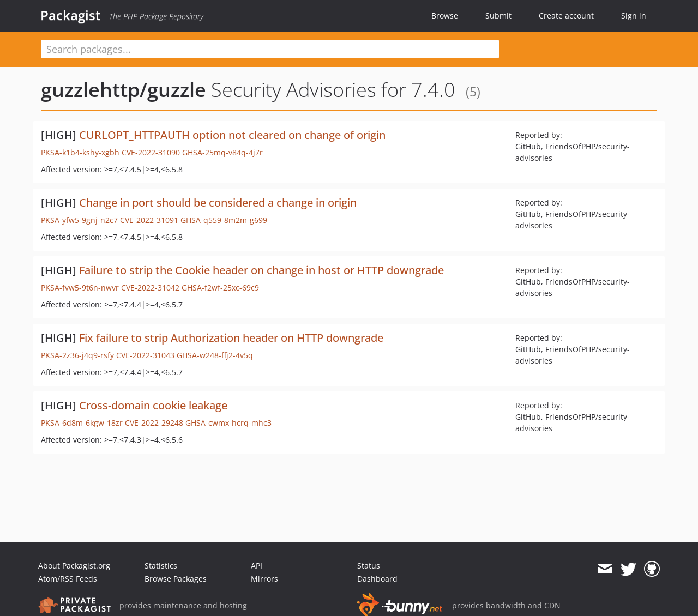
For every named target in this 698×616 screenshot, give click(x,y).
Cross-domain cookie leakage (153, 405)
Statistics (161, 566)
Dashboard (377, 579)
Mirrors (264, 579)
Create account (566, 16)
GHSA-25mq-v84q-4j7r (222, 152)
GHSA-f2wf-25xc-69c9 (220, 288)
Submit (498, 16)
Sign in (634, 16)
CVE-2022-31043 (145, 355)
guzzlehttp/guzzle (124, 90)
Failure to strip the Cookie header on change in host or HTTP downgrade (261, 270)
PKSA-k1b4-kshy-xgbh (80, 152)
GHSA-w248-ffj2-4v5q (215, 355)
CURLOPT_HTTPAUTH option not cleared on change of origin (232, 135)
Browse (445, 16)
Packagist (71, 15)
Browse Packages (176, 579)
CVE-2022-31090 (151, 152)
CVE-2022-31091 (149, 220)
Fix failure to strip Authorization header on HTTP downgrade (231, 338)
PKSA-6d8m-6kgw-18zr (82, 423)
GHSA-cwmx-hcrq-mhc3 (228, 423)
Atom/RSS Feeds (68, 579)
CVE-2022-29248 (154, 423)
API (257, 566)
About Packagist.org (74, 566)
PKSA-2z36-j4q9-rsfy (77, 355)
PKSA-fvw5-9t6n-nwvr (80, 288)
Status (369, 566)
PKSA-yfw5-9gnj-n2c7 (79, 220)
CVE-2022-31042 (150, 288)
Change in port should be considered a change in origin (218, 203)
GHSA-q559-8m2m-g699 (224, 220)
